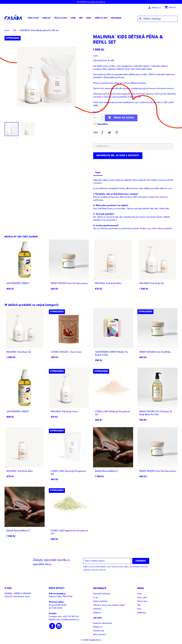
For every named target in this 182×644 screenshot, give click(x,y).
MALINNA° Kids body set (152, 283)
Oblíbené (97, 613)
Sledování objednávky (103, 623)
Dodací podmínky (100, 601)
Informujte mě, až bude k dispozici (118, 156)
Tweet (110, 133)
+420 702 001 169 (71, 617)
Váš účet (97, 618)
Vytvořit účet (99, 631)
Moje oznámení (100, 635)
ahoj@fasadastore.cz (70, 620)
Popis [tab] (98, 173)
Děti (81, 18)
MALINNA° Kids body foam (64, 412)
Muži (89, 18)
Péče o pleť (33, 18)
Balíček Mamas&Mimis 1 (107, 471)
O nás (96, 598)
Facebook (52, 626)
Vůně (73, 18)
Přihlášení (97, 609)
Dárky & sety (101, 18)
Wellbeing (116, 18)
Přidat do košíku (121, 118)
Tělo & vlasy (61, 18)
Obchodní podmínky (102, 594)
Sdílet (102, 133)
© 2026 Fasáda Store (91, 640)
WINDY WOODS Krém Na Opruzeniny (69, 283)
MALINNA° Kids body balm (108, 283)
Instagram (59, 626)
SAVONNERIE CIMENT (18, 283)
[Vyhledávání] (157, 19)
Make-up (46, 18)
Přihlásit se (98, 627)
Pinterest (117, 133)
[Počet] (97, 118)
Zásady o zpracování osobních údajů (109, 605)
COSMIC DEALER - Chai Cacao (66, 352)
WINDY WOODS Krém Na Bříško (155, 352)
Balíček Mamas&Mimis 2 (18, 531)
